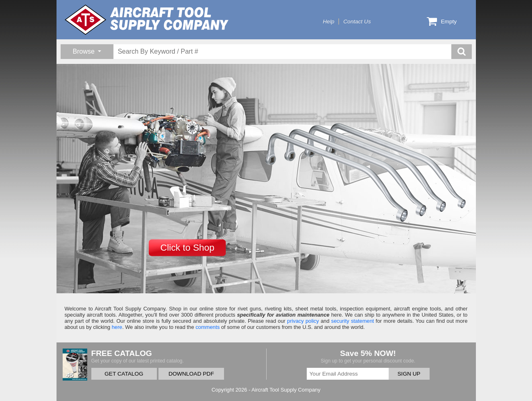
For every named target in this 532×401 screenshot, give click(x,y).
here (117, 327)
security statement (353, 321)
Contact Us (357, 22)
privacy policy (303, 321)
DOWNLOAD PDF (191, 374)
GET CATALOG (124, 374)
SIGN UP (409, 374)
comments (207, 327)
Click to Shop (188, 248)
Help (328, 22)
